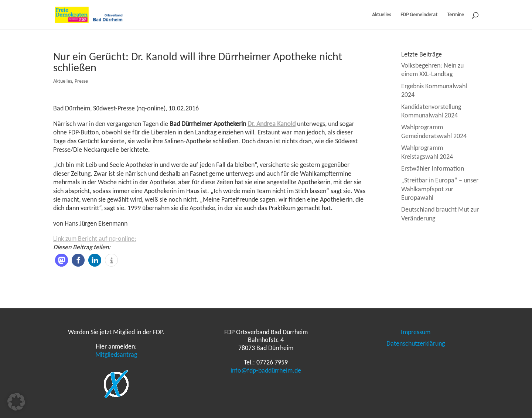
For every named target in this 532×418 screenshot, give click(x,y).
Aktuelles (381, 15)
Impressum (416, 332)
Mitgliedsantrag (116, 354)
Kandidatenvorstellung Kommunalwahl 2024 (431, 111)
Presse (81, 81)
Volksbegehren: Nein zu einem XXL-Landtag (432, 70)
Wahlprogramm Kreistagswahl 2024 (427, 152)
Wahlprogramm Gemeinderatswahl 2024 (434, 131)
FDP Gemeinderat (419, 15)
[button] (62, 260)
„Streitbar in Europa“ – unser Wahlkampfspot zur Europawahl (440, 189)
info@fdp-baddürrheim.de (266, 370)
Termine (456, 15)
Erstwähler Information (433, 168)
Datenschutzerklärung (416, 343)
